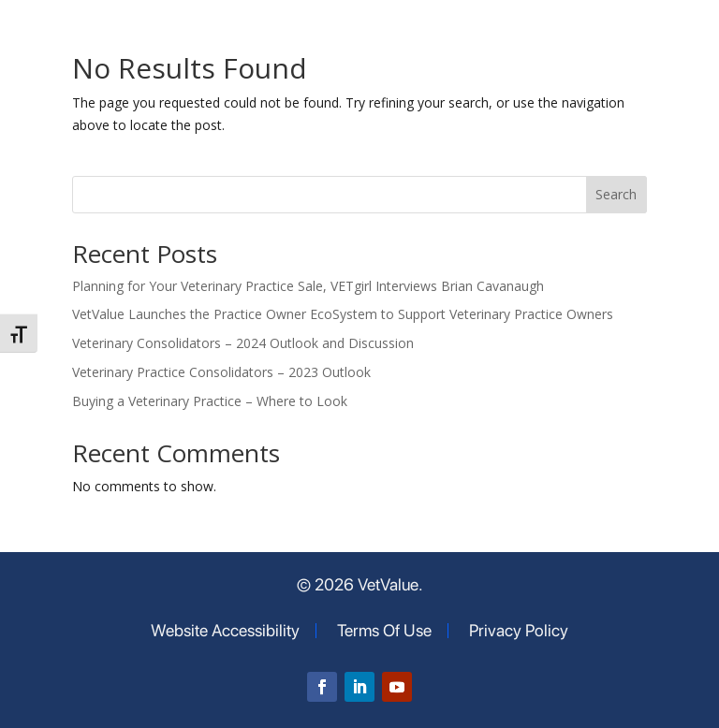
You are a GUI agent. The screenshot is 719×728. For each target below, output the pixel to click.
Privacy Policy (519, 630)
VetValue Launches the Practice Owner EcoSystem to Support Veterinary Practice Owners (343, 314)
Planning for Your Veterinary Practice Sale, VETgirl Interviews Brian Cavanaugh (308, 286)
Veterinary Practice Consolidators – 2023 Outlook (221, 372)
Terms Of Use (384, 630)
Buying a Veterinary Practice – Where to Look (210, 401)
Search (616, 194)
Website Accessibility (225, 630)
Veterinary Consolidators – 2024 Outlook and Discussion (243, 343)
